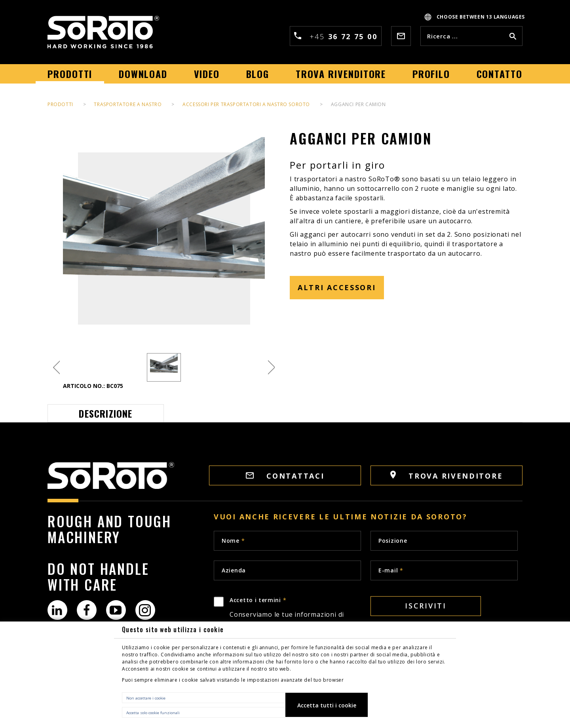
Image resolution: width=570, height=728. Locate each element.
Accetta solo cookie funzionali (153, 713)
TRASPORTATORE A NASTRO (128, 104)
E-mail (391, 570)
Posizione (393, 541)
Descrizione (105, 413)
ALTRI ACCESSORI (337, 287)
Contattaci (285, 476)
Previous (56, 368)
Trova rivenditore (447, 476)
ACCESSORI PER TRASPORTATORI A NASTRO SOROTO (246, 104)
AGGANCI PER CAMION (358, 104)
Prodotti (60, 104)
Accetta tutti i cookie (327, 705)
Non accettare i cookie (146, 698)
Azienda (234, 570)
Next (271, 368)
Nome (233, 541)
